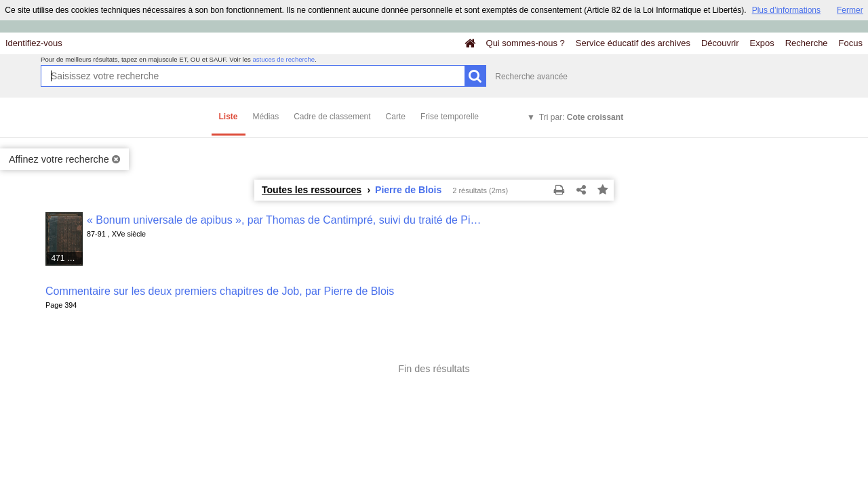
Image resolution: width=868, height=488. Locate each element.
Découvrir (720, 43)
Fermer (850, 10)
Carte (396, 117)
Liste (229, 117)
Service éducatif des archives (633, 43)
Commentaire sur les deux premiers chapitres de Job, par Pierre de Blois (220, 291)
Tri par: (581, 117)
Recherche (807, 43)
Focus (851, 43)
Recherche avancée (531, 77)
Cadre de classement (332, 117)
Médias (266, 117)
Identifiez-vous (34, 43)
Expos (762, 43)
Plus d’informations (786, 10)
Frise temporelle (450, 117)
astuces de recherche (283, 59)
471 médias (67, 258)
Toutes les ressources (312, 190)
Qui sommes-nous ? (526, 43)
